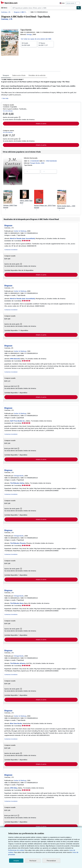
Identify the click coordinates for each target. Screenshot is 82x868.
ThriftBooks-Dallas (17, 484)
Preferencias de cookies (68, 850)
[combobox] (44, 8)
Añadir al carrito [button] (41, 123)
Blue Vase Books (16, 724)
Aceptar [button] (16, 861)
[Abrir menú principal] (5, 8)
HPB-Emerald (15, 359)
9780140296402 (52, 161)
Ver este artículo (8, 111)
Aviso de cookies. (54, 852)
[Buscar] (79, 8)
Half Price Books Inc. (18, 421)
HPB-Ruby (14, 789)
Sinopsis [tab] (6, 75)
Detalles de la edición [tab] (36, 75)
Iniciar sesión (71, 3)
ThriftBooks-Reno (17, 604)
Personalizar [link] (51, 861)
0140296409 (35, 161)
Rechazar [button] (33, 861)
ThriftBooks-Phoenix (18, 544)
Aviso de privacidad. (53, 854)
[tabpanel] (40, 89)
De (29, 44)
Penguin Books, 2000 (37, 163)
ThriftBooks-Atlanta (17, 664)
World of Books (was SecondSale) (22, 239)
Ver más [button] (5, 98)
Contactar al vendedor (11, 250)
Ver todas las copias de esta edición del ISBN (36, 39)
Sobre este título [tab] (19, 75)
